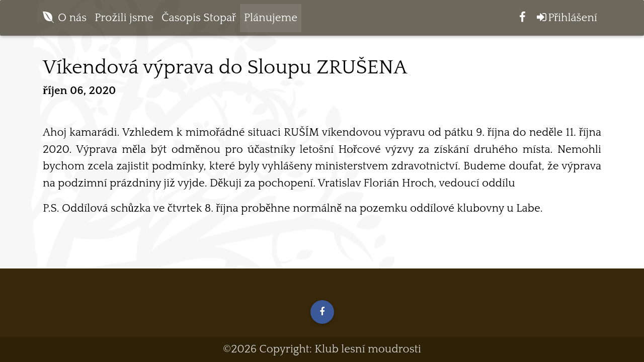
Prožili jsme (124, 20)
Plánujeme (271, 20)
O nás (72, 20)
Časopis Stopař (199, 20)
